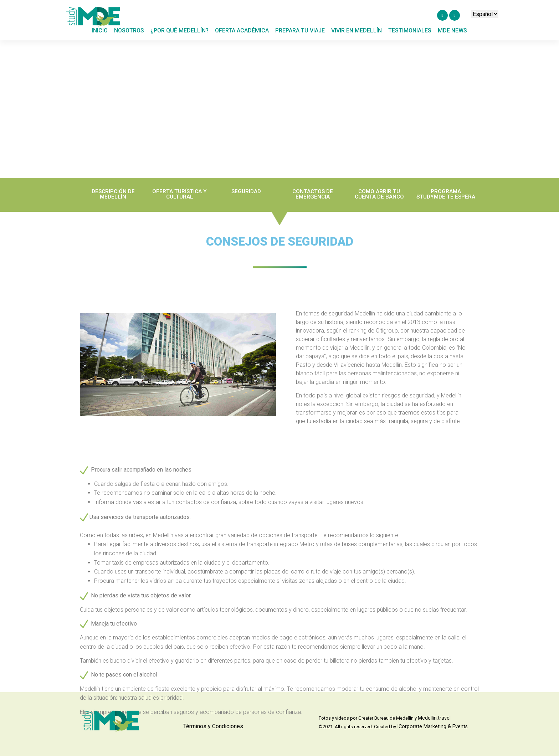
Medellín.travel (434, 718)
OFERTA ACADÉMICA (242, 30)
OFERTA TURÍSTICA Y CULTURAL (180, 199)
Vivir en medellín (357, 30)
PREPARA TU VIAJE (300, 30)
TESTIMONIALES (410, 30)
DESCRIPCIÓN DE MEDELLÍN (113, 199)
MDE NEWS (452, 30)
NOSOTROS (129, 30)
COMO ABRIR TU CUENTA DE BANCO (379, 199)
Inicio (100, 30)
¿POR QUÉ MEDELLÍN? (180, 30)
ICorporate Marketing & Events (432, 727)
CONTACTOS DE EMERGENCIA (313, 199)
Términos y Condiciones (213, 726)
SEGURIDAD (246, 196)
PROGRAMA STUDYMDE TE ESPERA (446, 199)
